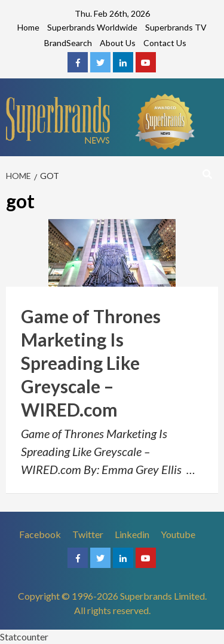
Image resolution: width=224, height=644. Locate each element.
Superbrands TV (176, 27)
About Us (118, 43)
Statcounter (24, 637)
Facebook (40, 534)
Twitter (88, 534)
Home (28, 27)
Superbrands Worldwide (92, 27)
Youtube (178, 534)
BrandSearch (68, 43)
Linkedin (132, 534)
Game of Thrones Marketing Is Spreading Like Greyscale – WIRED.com (91, 363)
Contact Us (165, 43)
